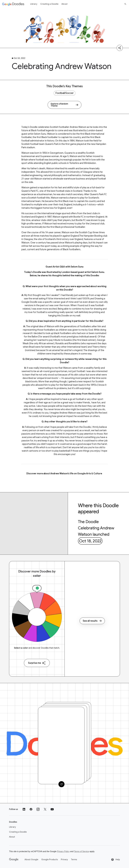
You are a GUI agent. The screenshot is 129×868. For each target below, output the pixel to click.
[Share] (120, 48)
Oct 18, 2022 (90, 541)
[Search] (125, 4)
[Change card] (61, 784)
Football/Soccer (65, 93)
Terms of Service (82, 851)
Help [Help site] (115, 860)
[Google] (14, 860)
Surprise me (37, 663)
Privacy (64, 860)
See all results (92, 621)
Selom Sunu (40, 134)
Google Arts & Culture (90, 474)
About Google (31, 860)
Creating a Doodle (49, 4)
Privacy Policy (63, 851)
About (64, 4)
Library (34, 4)
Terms (74, 860)
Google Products (50, 860)
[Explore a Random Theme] (64, 105)
